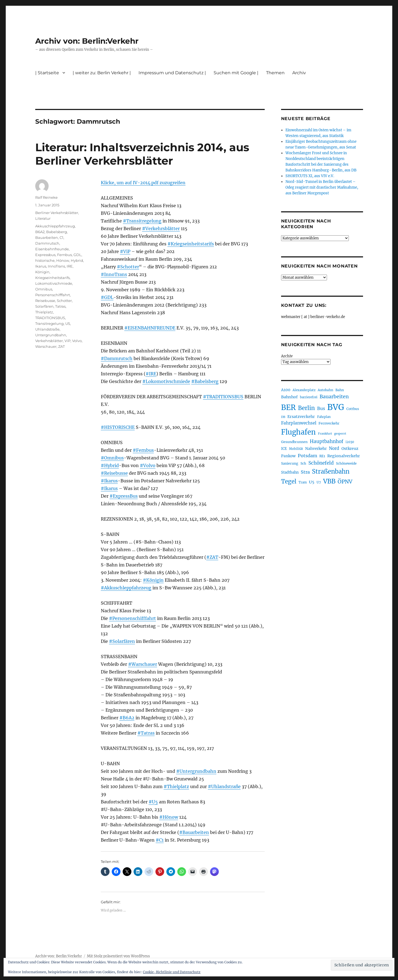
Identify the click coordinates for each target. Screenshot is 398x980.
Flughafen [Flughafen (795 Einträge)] (298, 432)
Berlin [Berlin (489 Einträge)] (306, 408)
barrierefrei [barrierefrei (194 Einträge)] (309, 397)
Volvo (77, 341)
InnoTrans (56, 266)
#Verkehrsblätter (161, 228)
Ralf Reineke (46, 197)
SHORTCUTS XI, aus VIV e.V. (310, 176)
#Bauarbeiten (194, 832)
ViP (67, 341)
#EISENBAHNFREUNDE (150, 328)
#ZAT (212, 557)
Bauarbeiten (47, 237)
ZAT (61, 346)
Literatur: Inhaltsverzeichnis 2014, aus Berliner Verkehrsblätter (142, 154)
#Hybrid (110, 465)
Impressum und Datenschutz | (172, 73)
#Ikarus (109, 481)
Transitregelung (49, 323)
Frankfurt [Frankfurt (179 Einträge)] (325, 434)
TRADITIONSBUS (50, 318)
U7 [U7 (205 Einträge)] (319, 482)
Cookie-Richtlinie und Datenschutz (172, 972)
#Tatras (146, 733)
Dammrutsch (47, 243)
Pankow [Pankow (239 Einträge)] (288, 456)
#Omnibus (112, 458)
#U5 (153, 802)
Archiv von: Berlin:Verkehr (87, 41)
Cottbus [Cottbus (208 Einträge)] (353, 409)
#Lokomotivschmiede (166, 381)
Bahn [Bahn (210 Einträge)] (340, 390)
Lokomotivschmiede (54, 283)
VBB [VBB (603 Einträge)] (329, 481)
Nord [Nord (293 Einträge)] (334, 448)
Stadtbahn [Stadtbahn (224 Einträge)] (290, 472)
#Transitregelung (142, 221)
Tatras (60, 306)
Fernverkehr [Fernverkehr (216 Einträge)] (329, 423)
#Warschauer (143, 664)
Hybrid (77, 260)
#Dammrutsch (117, 358)
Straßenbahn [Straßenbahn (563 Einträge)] (331, 472)
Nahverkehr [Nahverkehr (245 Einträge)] (316, 449)
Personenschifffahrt (53, 295)
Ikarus (41, 266)
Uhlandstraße (47, 329)
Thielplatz (44, 312)
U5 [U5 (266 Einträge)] (312, 482)
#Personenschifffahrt (132, 618)
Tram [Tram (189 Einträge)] (303, 482)
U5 (68, 323)
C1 (61, 237)
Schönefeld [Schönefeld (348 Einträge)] (321, 463)
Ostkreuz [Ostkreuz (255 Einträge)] (350, 449)
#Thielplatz (176, 786)
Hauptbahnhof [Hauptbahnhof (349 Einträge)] (327, 441)
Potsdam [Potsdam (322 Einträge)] (307, 456)
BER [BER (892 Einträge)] (288, 407)
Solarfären (44, 306)
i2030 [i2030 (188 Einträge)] (350, 442)
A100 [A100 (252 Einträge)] (286, 390)
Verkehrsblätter (49, 341)
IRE (70, 266)
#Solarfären (122, 641)
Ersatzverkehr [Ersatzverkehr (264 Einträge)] (301, 417)
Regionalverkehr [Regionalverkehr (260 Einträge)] (344, 456)
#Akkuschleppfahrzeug (126, 588)
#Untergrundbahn (196, 771)
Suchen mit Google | (236, 73)
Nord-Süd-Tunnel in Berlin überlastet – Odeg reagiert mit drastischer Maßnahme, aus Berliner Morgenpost (322, 187)
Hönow (63, 260)
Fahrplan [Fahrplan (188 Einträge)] (324, 417)
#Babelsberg (205, 381)
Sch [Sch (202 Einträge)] (303, 463)
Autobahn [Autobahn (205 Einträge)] (325, 390)
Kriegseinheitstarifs (52, 278)
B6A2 (40, 232)
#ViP (125, 251)
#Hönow (169, 817)
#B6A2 (127, 718)
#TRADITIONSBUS (223, 397)
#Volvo (148, 465)
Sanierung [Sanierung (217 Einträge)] (290, 463)
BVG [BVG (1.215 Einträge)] (336, 407)
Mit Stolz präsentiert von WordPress (118, 956)
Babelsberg (57, 232)
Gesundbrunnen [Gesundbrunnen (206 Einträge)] (294, 442)
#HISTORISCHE (118, 427)
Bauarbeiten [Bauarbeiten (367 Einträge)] (334, 397)
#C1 (160, 840)
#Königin (153, 580)
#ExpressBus (124, 496)
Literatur (43, 218)
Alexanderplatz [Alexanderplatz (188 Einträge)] (304, 390)
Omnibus (44, 289)
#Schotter (128, 267)
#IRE (151, 374)
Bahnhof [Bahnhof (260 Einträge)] (289, 397)
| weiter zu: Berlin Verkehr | (102, 73)
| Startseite (47, 73)
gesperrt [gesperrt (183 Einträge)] (340, 434)
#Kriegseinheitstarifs (191, 244)
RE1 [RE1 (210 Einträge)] (322, 456)
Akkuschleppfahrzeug (55, 226)
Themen (275, 73)
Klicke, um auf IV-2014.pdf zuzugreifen (143, 183)
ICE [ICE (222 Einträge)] (284, 449)
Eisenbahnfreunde (52, 249)
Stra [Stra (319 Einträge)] (305, 472)
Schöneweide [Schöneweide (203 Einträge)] (346, 463)
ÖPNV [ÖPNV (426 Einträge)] (345, 482)
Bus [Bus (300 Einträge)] (321, 409)
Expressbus (45, 255)
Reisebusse (45, 301)
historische (45, 260)
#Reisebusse (114, 473)
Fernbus (64, 255)
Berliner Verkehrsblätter (57, 213)
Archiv (299, 73)
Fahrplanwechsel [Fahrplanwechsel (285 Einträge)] (299, 423)
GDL (77, 255)
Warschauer (46, 346)
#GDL (107, 297)
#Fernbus (143, 450)
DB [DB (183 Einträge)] (283, 417)
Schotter (64, 301)
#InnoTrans (114, 274)
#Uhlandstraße (224, 786)
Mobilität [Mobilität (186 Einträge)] (296, 449)
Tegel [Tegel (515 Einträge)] (289, 481)
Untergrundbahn (51, 335)
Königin (42, 272)
